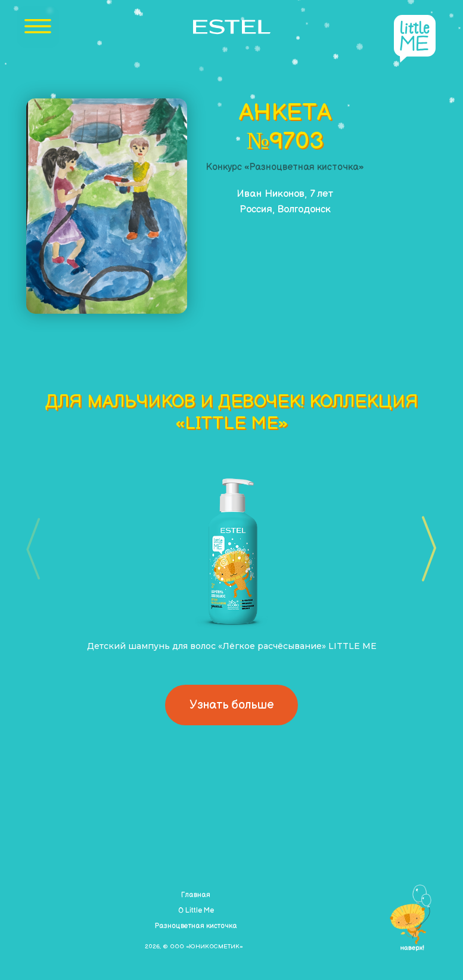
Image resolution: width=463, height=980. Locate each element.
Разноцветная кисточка (196, 926)
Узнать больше (231, 705)
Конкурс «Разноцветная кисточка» (285, 167)
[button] (425, 549)
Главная (196, 895)
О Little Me (196, 911)
